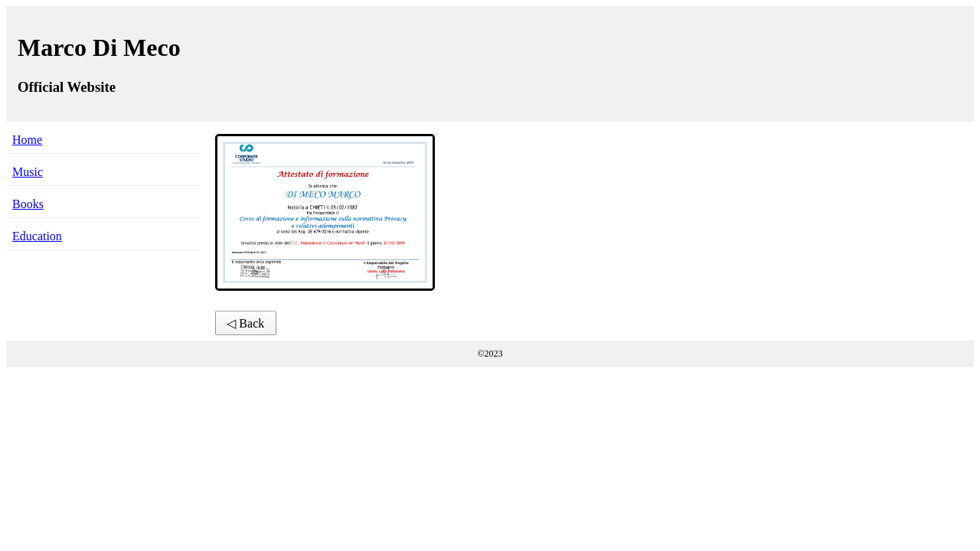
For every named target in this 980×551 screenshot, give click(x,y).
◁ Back (245, 323)
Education (37, 236)
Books (28, 204)
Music (28, 172)
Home (27, 140)
